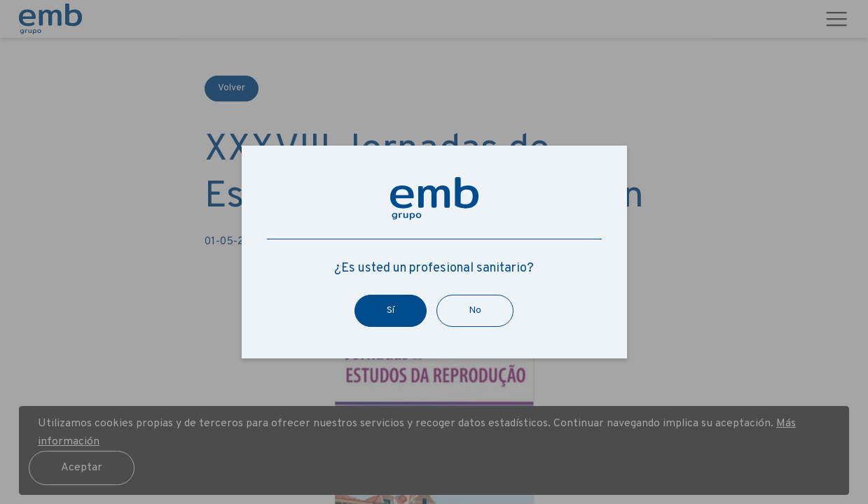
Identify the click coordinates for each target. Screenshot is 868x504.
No (475, 310)
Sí (391, 310)
